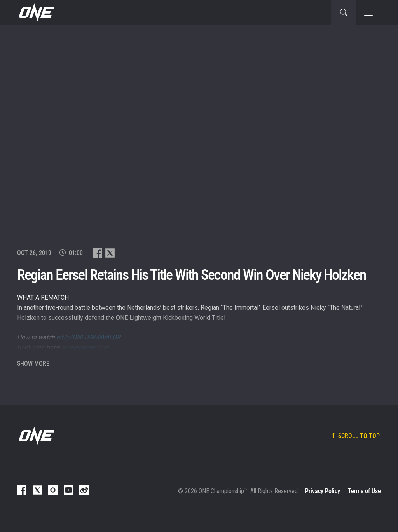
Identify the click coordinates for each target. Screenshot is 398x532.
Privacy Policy (323, 491)
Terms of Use (364, 491)
